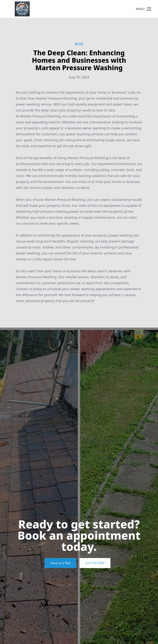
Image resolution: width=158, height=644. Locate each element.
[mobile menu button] (149, 9)
